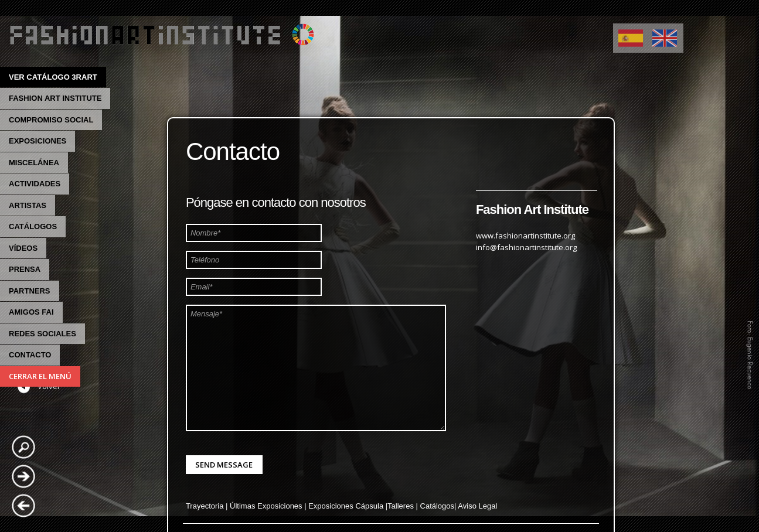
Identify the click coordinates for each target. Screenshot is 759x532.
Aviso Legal (477, 506)
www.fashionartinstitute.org (525, 236)
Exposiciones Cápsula (346, 506)
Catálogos (438, 506)
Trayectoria (205, 506)
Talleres (401, 506)
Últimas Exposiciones (266, 506)
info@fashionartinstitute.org (526, 247)
